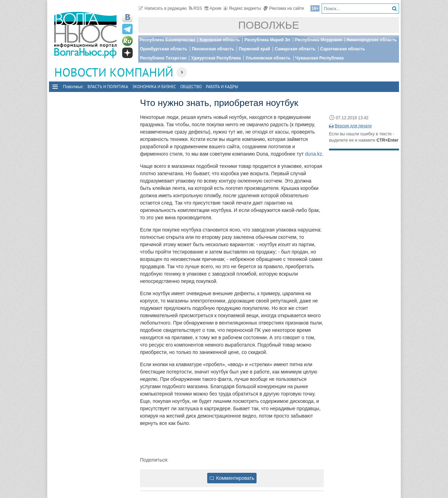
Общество (191, 87)
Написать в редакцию (162, 8)
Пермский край (254, 49)
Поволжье (269, 25)
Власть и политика (108, 87)
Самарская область (295, 49)
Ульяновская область (268, 58)
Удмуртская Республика (216, 58)
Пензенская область (213, 49)
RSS (196, 8)
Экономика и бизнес (154, 87)
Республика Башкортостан (167, 40)
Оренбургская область (164, 49)
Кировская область (220, 40)
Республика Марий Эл (267, 40)
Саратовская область (343, 49)
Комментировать (232, 478)
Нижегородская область (372, 40)
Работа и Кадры (222, 87)
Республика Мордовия (318, 40)
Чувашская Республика (320, 58)
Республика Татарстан (163, 58)
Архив (213, 8)
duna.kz (314, 154)
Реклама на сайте (284, 8)
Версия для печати (353, 126)
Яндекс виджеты (242, 8)
